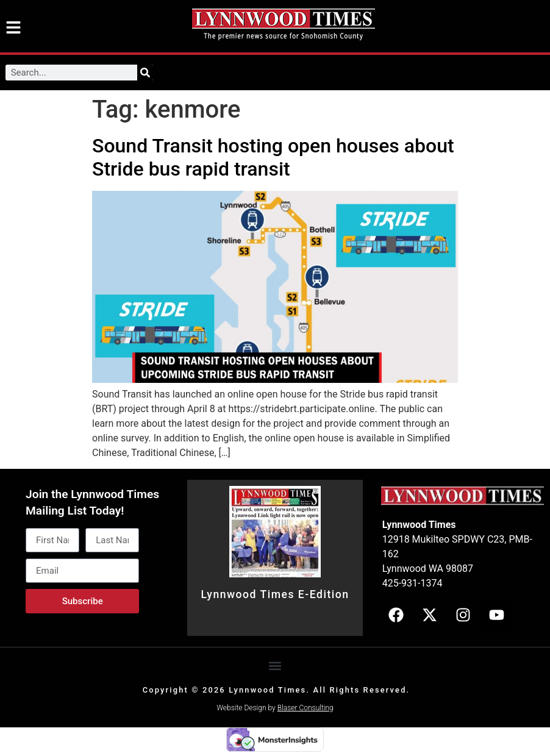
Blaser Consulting (305, 708)
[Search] (145, 73)
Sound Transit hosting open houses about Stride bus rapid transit (273, 157)
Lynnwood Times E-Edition (275, 594)
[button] (275, 666)
